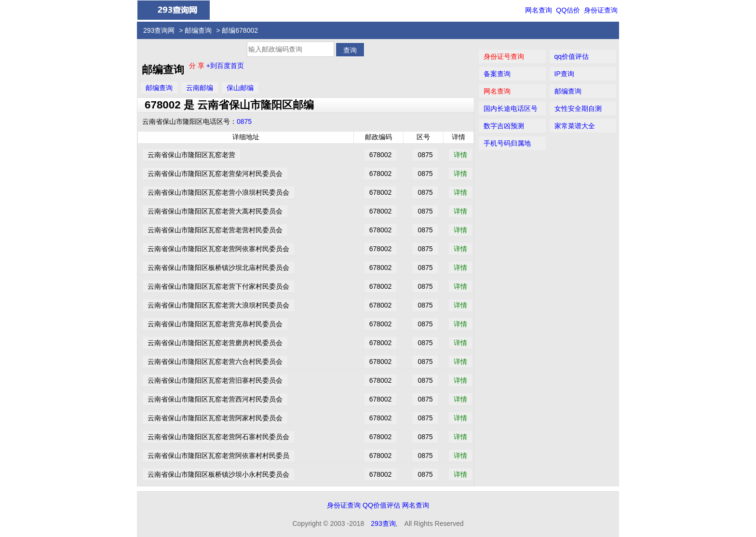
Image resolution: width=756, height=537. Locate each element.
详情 (460, 155)
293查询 (383, 524)
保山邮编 (240, 88)
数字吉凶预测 (504, 126)
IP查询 (564, 74)
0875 (244, 121)
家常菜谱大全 (575, 126)
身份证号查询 (504, 56)
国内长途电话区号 (511, 108)
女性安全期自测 (578, 108)
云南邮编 (200, 88)
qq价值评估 (572, 56)
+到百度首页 (225, 66)
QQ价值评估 (381, 505)
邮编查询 (198, 30)
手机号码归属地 (507, 143)
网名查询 (539, 10)
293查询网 (159, 30)
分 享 (198, 66)
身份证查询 (601, 10)
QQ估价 (568, 10)
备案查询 (497, 74)
